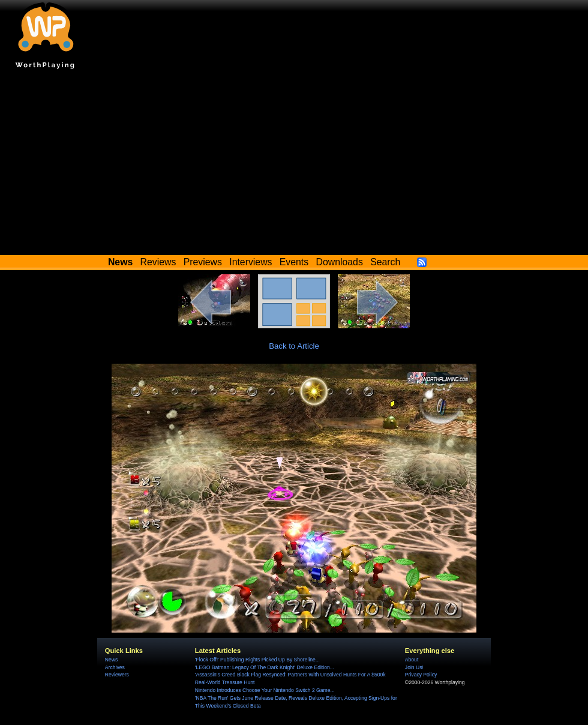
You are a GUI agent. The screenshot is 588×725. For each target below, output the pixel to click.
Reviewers (117, 675)
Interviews (250, 262)
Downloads (340, 262)
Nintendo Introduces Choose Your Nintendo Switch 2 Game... (265, 690)
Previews (203, 262)
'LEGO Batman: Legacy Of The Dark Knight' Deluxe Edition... (265, 667)
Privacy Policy (421, 675)
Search (385, 262)
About (412, 660)
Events (294, 262)
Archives (115, 667)
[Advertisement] (294, 165)
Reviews (158, 262)
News (111, 660)
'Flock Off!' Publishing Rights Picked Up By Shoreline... (257, 660)
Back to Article (294, 346)
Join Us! (414, 667)
